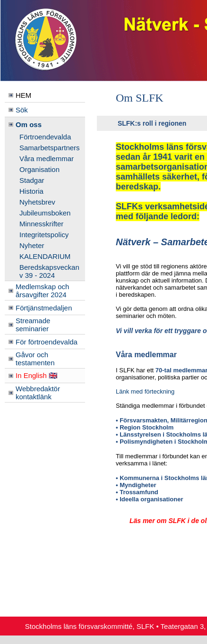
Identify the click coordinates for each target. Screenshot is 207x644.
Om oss (29, 125)
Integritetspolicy (44, 235)
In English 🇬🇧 (37, 375)
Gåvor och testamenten (35, 359)
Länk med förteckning (145, 391)
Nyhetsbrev (37, 202)
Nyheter (32, 245)
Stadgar (32, 180)
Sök (22, 110)
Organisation (39, 169)
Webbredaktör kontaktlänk (38, 393)
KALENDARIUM (45, 256)
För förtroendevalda (47, 342)
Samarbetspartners (50, 148)
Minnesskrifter (41, 224)
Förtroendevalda (45, 137)
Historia (31, 191)
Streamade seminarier (33, 325)
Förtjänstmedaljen (44, 308)
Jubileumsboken (45, 213)
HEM (23, 95)
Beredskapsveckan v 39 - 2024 (49, 271)
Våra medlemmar (47, 159)
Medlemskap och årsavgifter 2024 (42, 291)
